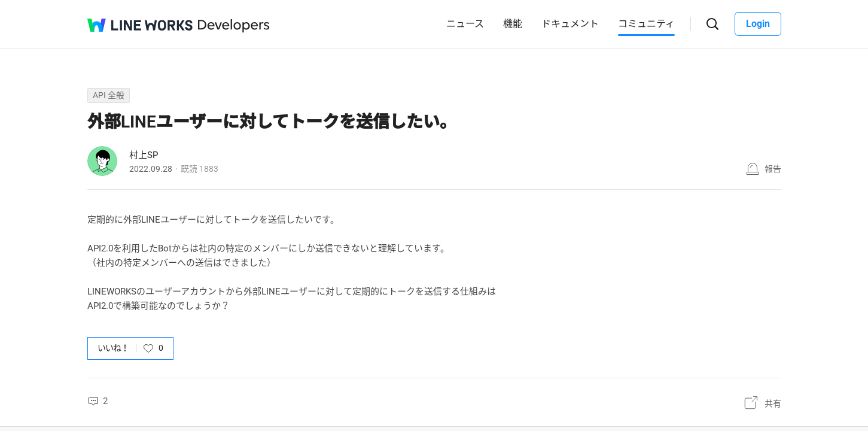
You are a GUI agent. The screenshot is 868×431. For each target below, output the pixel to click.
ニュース (465, 24)
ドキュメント (570, 24)
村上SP (144, 155)
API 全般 (109, 95)
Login (758, 24)
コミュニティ (646, 24)
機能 (513, 24)
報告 (773, 169)
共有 (773, 403)
